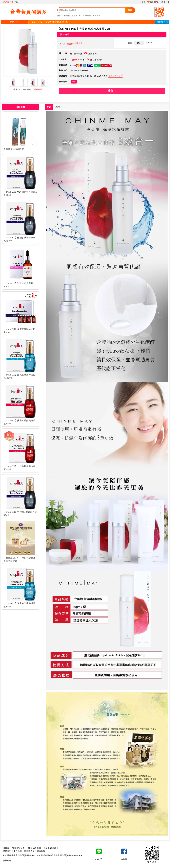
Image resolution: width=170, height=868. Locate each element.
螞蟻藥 (88, 16)
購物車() (153, 2)
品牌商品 (38, 89)
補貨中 (112, 91)
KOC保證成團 (34, 848)
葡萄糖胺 (97, 16)
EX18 (81, 16)
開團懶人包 (162, 22)
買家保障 (41, 851)
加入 (17, 2)
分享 (74, 82)
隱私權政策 (29, 851)
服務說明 (7, 851)
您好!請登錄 (8, 2)
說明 (58, 107)
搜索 (130, 10)
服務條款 (18, 851)
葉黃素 (74, 16)
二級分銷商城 (50, 848)
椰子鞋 (67, 16)
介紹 (49, 107)
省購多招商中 (18, 848)
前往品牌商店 (115, 76)
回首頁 (143, 2)
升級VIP (76, 60)
